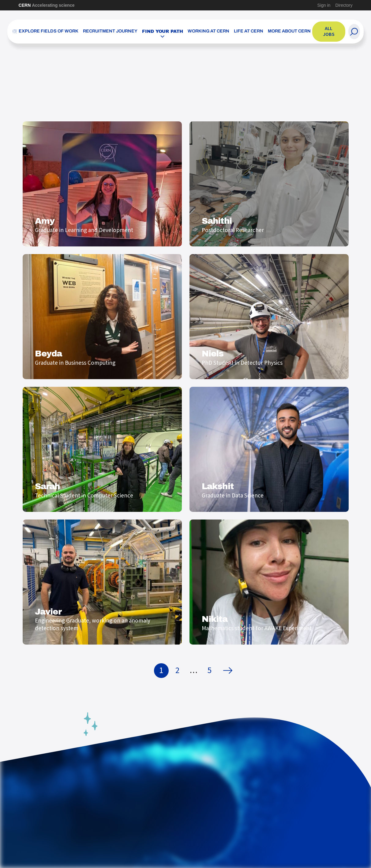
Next (229, 671)
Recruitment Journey (110, 31)
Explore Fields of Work (49, 31)
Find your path (163, 31)
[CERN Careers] (15, 32)
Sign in (324, 5)
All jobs (329, 31)
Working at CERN (208, 31)
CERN (47, 5)
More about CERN (289, 31)
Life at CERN (249, 31)
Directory (344, 5)
